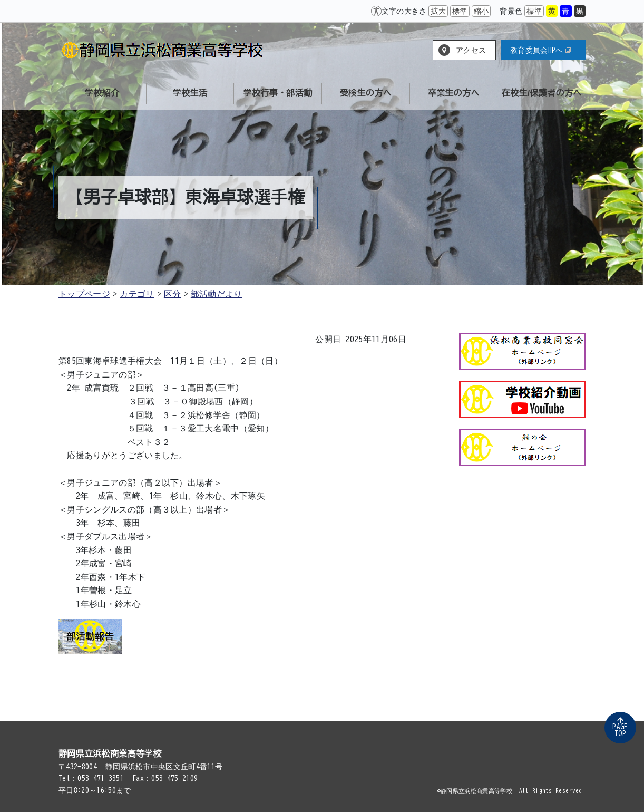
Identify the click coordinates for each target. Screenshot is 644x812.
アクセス (471, 50)
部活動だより (217, 294)
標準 (460, 11)
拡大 (438, 11)
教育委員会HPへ (540, 50)
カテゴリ (137, 294)
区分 (173, 294)
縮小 (481, 11)
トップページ (84, 294)
